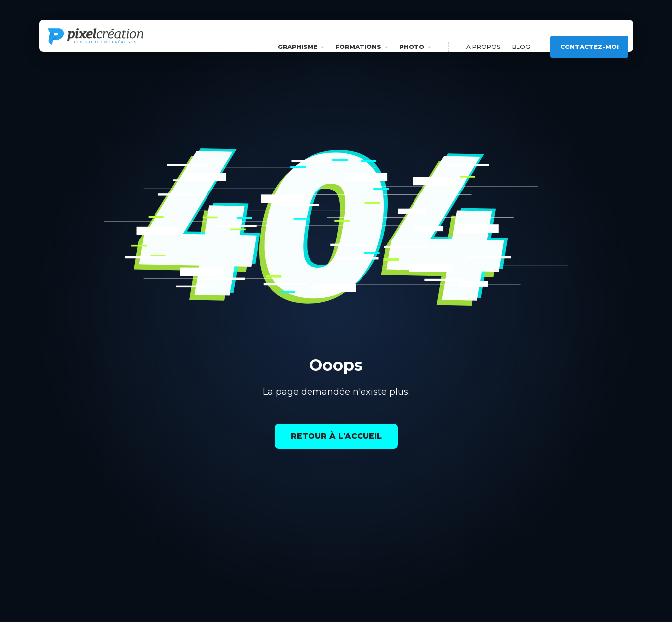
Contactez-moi (589, 36)
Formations (362, 36)
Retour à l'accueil (336, 436)
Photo (415, 36)
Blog (521, 36)
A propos (483, 36)
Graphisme (301, 36)
